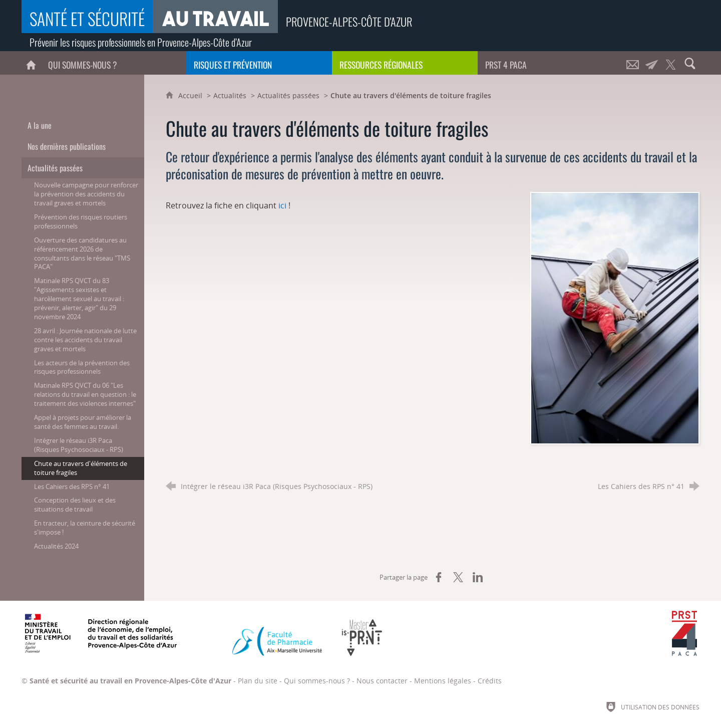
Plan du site (258, 681)
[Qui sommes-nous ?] (113, 63)
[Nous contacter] (633, 63)
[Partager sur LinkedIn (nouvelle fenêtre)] (478, 577)
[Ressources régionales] (405, 63)
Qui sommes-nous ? (317, 681)
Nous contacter (382, 681)
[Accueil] (31, 63)
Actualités (230, 95)
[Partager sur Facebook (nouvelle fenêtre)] (439, 577)
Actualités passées (288, 95)
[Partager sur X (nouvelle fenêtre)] (458, 577)
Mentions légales (443, 681)
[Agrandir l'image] (615, 317)
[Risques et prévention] (259, 63)
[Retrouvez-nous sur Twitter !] (671, 63)
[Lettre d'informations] (652, 63)
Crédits (490, 681)
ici (282, 205)
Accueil (191, 95)
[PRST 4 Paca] (551, 63)
